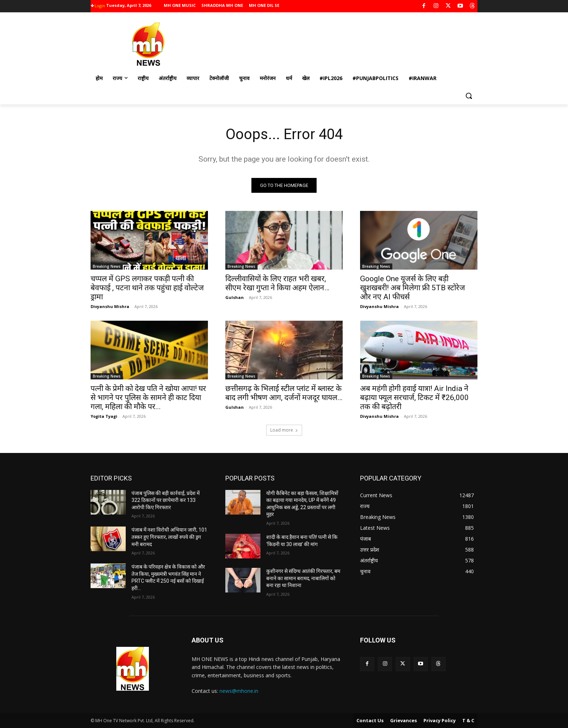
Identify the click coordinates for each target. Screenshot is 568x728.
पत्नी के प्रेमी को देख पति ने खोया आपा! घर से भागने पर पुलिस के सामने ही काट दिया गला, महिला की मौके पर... (148, 398)
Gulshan (235, 297)
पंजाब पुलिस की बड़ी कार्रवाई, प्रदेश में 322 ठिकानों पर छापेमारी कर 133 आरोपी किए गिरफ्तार (166, 500)
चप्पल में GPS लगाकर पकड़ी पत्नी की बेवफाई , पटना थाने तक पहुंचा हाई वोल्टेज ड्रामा (147, 288)
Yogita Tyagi (104, 416)
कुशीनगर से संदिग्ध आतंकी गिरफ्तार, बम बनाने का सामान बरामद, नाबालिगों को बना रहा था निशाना (303, 578)
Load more (284, 430)
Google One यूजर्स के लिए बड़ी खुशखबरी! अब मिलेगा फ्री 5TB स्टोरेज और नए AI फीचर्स (413, 288)
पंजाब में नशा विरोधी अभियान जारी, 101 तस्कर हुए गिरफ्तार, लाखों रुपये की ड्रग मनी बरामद (169, 537)
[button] (469, 96)
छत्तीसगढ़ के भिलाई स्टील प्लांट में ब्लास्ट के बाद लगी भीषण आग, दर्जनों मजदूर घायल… (284, 393)
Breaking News (107, 266)
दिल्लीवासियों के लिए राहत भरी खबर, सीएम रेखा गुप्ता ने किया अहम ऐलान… (277, 283)
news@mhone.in (239, 691)
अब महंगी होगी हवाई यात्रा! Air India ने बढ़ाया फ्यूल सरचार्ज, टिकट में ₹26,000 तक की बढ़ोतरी (414, 398)
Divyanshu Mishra (110, 306)
